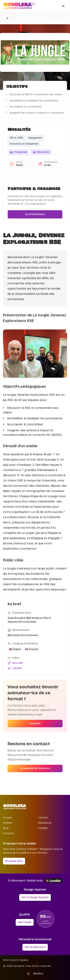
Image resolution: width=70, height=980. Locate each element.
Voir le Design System (35, 897)
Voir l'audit (25, 922)
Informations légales (16, 960)
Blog (6, 828)
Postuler (35, 723)
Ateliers (8, 823)
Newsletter (45, 823)
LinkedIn (43, 828)
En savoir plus (14, 861)
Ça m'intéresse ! (35, 214)
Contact (43, 818)
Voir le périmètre (35, 947)
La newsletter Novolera (35, 768)
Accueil (7, 818)
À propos (9, 833)
